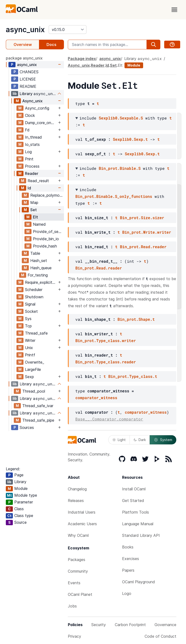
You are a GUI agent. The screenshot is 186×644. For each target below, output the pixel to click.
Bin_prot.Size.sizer (142, 218)
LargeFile (33, 369)
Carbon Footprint (130, 625)
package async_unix (24, 58)
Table (35, 253)
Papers (128, 570)
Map (34, 202)
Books (128, 547)
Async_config (37, 108)
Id (29, 188)
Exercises (131, 559)
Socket (31, 311)
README (28, 86)
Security (99, 625)
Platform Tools (136, 512)
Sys (28, 319)
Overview (23, 45)
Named (39, 224)
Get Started (133, 501)
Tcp (28, 326)
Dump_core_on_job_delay (41, 123)
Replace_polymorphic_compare (47, 195)
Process (32, 166)
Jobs (72, 606)
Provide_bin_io (46, 239)
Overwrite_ (35, 362)
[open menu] (174, 10)
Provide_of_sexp (48, 232)
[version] (68, 30)
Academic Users (82, 524)
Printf (30, 355)
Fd (27, 130)
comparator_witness (96, 398)
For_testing (38, 275)
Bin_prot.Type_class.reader (106, 362)
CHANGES (29, 72)
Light (119, 440)
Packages (77, 560)
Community (78, 571)
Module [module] (134, 65)
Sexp (29, 377)
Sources (27, 427)
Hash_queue (41, 268)
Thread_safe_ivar (38, 406)
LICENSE (28, 79)
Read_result (38, 181)
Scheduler (34, 290)
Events (74, 583)
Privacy (74, 636)
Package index (82, 59)
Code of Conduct (160, 636)
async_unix (25, 30)
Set (34, 210)
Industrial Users (82, 512)
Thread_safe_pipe (38, 420)
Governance (165, 625)
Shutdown (34, 297)
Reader (32, 173)
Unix (29, 348)
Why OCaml (78, 535)
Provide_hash (45, 246)
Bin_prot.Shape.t (136, 319)
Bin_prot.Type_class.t (133, 376)
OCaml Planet (80, 594)
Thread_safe (36, 333)
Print (29, 159)
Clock (30, 115)
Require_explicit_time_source (41, 282)
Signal (30, 304)
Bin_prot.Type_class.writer (106, 341)
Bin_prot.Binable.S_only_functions (114, 196)
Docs (51, 45)
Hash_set (39, 261)
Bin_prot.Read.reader (143, 247)
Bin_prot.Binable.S (120, 168)
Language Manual (138, 524)
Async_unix (32, 101)
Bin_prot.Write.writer (147, 232)
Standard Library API (141, 535)
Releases (76, 501)
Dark (140, 440)
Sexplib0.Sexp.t (130, 139)
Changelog (77, 489)
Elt (35, 217)
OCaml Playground (139, 582)
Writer (30, 340)
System (163, 440)
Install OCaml (134, 489)
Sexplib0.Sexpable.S (121, 118)
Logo (127, 593)
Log (28, 152)
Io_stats (32, 144)
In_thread (33, 137)
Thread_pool (34, 391)
